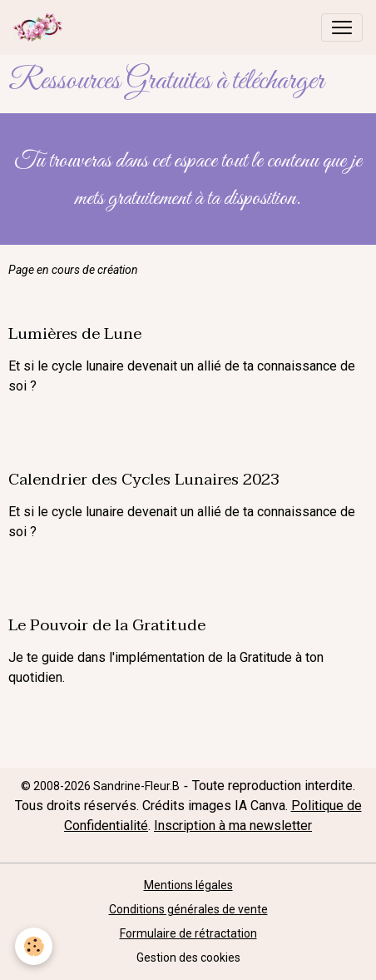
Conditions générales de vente (188, 909)
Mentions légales (188, 885)
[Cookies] (34, 946)
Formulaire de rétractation (188, 933)
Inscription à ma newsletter (233, 826)
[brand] (41, 27)
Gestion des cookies (188, 958)
